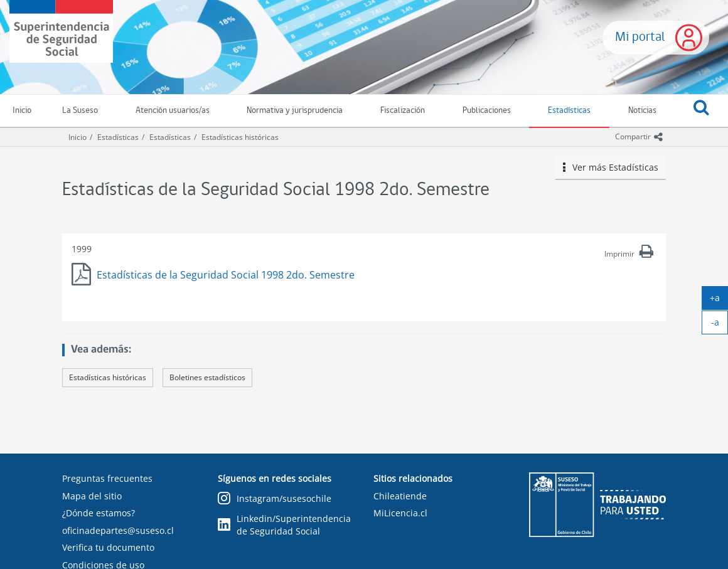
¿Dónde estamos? (99, 513)
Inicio (78, 137)
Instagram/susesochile (275, 499)
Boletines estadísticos (207, 377)
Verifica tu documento (108, 547)
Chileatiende (400, 496)
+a (719, 300)
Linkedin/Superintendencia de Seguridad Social (284, 525)
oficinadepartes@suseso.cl (118, 530)
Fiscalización (403, 111)
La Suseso (80, 111)
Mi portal (640, 37)
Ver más (611, 168)
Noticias (642, 111)
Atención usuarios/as (173, 111)
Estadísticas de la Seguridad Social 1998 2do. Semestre (226, 275)
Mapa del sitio (92, 496)
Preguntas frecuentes (107, 478)
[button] (701, 111)
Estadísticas (569, 111)
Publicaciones (487, 111)
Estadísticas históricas (240, 137)
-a (720, 325)
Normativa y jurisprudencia (295, 111)
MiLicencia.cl (400, 513)
